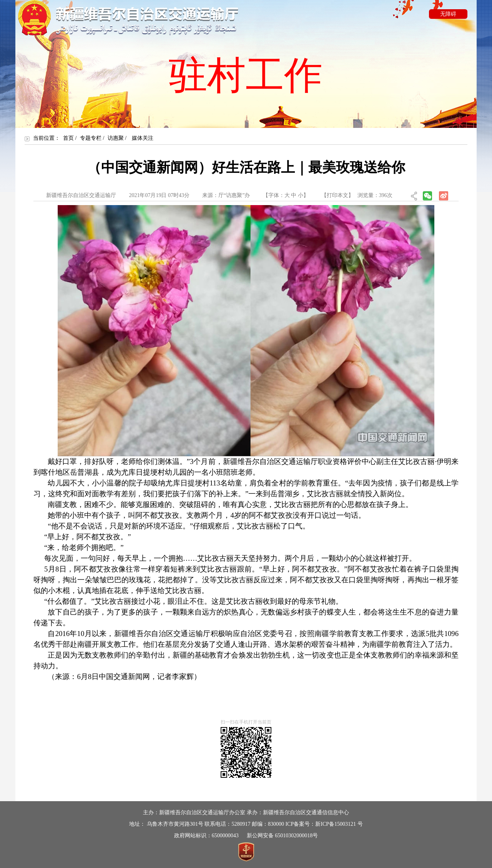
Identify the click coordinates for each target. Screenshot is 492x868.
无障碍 (448, 14)
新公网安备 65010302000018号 (283, 836)
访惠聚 (116, 138)
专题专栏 (91, 138)
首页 (68, 138)
